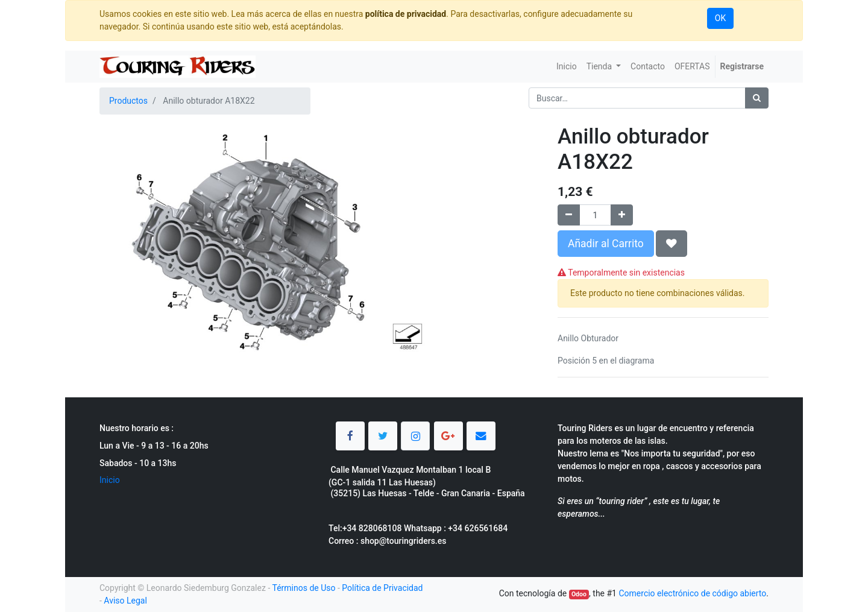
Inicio (110, 480)
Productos (128, 101)
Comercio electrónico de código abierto (692, 593)
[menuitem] (567, 67)
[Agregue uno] (622, 215)
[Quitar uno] (569, 215)
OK (720, 18)
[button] (671, 244)
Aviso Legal (125, 601)
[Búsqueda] (757, 98)
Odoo (579, 594)
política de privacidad (406, 14)
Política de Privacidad (382, 588)
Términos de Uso (303, 588)
